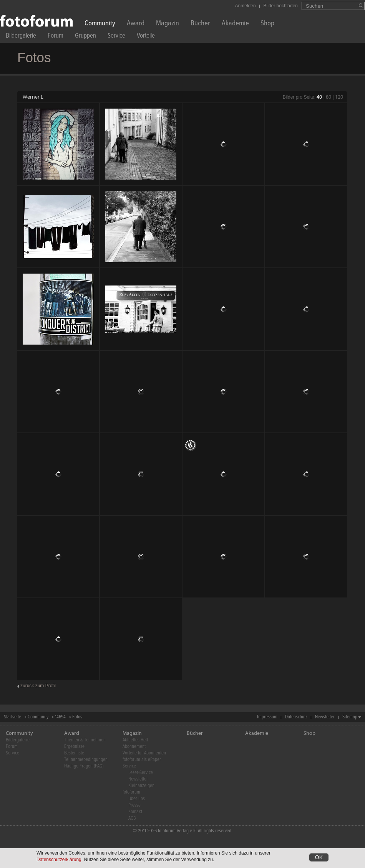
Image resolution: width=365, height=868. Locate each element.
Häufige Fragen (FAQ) (84, 766)
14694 (60, 717)
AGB (132, 818)
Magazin (168, 24)
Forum (56, 37)
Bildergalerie (21, 37)
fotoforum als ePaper (142, 760)
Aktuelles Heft (135, 740)
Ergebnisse (74, 747)
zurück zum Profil (38, 686)
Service (116, 37)
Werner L (33, 97)
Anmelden (246, 6)
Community (100, 24)
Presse (134, 805)
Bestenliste (74, 753)
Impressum (267, 717)
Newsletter (325, 717)
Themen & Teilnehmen (85, 740)
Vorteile (146, 37)
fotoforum (131, 792)
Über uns (137, 799)
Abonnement (134, 747)
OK (319, 857)
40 (319, 97)
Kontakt (135, 812)
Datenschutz (296, 717)
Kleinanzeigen (141, 786)
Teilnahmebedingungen (86, 760)
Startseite (12, 717)
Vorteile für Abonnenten (144, 753)
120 (339, 97)
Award (136, 24)
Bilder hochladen (281, 6)
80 (328, 97)
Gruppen (85, 37)
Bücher (200, 24)
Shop (267, 24)
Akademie (235, 24)
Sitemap (350, 717)
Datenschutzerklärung (59, 860)
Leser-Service (141, 773)
